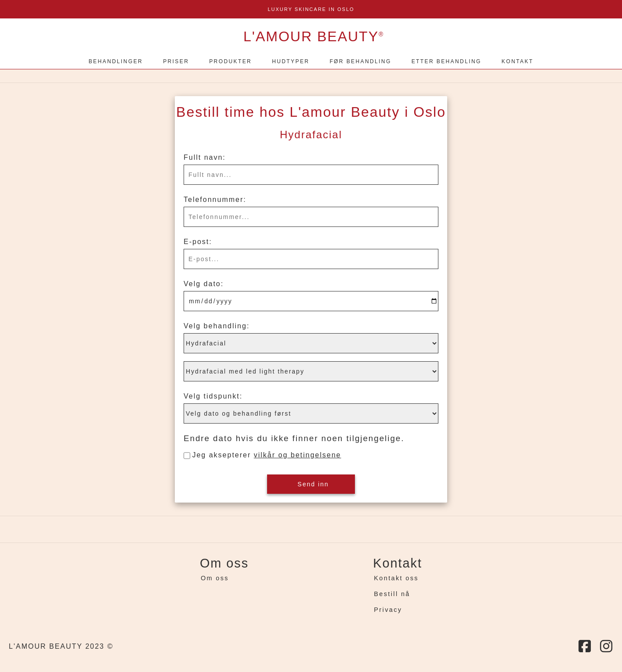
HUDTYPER (291, 61)
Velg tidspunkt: (213, 396)
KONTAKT (518, 61)
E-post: (198, 242)
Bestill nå (392, 594)
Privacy (388, 610)
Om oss (215, 578)
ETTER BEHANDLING (447, 61)
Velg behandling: (217, 326)
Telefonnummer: (215, 199)
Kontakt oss (396, 578)
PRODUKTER (230, 61)
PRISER (176, 61)
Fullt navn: (205, 157)
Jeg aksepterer (266, 455)
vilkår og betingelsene (298, 455)
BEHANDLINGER (116, 61)
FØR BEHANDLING (360, 61)
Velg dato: (204, 284)
